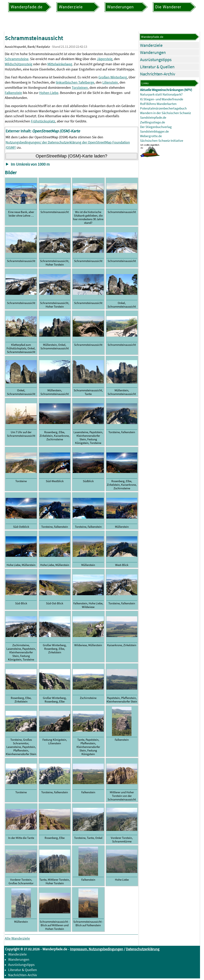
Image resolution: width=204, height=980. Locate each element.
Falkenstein (13, 93)
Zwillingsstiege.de (153, 122)
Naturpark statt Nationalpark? (161, 94)
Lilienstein (110, 82)
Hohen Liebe (49, 93)
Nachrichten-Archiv (158, 74)
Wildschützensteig (19, 64)
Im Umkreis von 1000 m (30, 164)
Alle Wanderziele (17, 938)
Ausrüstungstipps (156, 60)
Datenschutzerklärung (143, 949)
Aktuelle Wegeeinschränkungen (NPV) (166, 90)
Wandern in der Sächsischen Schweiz (165, 113)
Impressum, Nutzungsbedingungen (97, 949)
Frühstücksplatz (43, 121)
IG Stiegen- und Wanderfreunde (162, 99)
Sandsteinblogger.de (154, 131)
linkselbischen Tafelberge (75, 82)
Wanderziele (151, 45)
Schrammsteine (17, 59)
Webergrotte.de (151, 136)
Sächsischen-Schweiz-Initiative (162, 141)
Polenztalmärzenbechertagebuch (163, 108)
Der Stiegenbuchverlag (156, 127)
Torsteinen (80, 87)
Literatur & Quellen (157, 67)
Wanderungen (153, 52)
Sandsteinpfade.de (153, 118)
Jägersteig (105, 59)
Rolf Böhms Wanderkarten (158, 104)
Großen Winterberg (113, 77)
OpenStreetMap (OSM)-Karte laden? (72, 156)
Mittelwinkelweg (60, 64)
